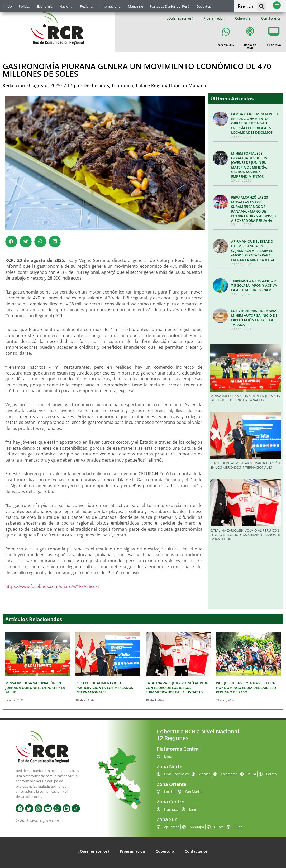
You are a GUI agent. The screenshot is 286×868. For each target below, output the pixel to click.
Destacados (96, 85)
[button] (261, 6)
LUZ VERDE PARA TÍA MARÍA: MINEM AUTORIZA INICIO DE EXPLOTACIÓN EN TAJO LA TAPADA (254, 318)
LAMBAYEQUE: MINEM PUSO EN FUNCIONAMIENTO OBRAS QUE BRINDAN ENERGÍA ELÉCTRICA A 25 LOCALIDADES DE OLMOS (255, 123)
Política (24, 6)
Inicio (8, 6)
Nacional (66, 6)
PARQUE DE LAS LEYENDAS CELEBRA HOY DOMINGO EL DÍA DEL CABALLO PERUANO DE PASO (246, 687)
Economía (45, 6)
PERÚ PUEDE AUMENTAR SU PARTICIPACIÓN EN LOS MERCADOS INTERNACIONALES (245, 465)
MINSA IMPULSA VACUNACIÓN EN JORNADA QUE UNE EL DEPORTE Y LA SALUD (245, 398)
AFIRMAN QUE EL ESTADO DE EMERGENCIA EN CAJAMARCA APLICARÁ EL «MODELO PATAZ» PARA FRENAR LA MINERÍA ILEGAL (254, 251)
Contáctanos (271, 18)
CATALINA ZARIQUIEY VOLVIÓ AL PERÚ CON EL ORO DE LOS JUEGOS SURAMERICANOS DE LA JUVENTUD (246, 534)
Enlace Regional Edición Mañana (171, 85)
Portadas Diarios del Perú (170, 6)
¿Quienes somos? (180, 18)
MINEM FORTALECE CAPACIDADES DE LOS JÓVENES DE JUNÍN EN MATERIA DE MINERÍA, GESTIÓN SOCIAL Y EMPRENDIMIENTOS (249, 165)
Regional (87, 6)
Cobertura (243, 18)
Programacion (214, 18)
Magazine (135, 6)
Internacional (111, 6)
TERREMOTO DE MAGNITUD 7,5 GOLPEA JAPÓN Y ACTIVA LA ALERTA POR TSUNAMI (254, 285)
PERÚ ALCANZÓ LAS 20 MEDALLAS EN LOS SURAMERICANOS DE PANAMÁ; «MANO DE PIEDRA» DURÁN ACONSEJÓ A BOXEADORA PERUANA (254, 209)
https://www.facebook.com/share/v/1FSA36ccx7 (53, 586)
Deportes (204, 6)
